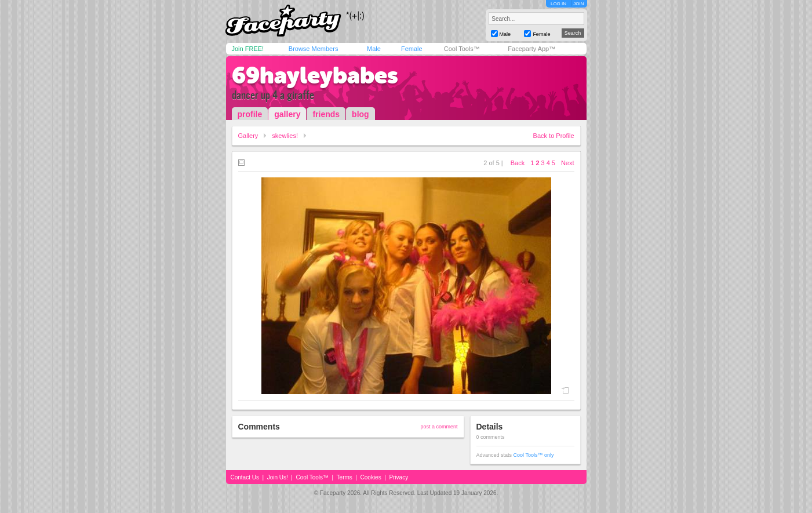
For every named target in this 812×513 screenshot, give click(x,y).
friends (326, 114)
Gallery (248, 136)
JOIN (578, 4)
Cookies (371, 477)
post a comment (439, 427)
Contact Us (245, 477)
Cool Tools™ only (534, 455)
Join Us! (278, 477)
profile (250, 114)
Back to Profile (554, 136)
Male (374, 49)
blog (361, 114)
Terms (345, 477)
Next (568, 163)
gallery (287, 114)
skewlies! (285, 136)
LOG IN (558, 4)
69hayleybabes (315, 75)
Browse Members (314, 49)
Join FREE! (248, 49)
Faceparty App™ (531, 49)
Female (412, 49)
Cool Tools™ (462, 49)
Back (518, 163)
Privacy (398, 477)
